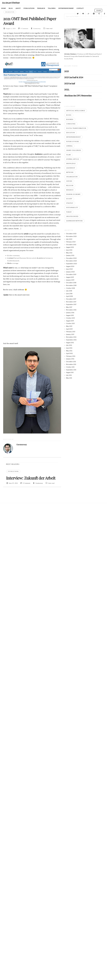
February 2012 (71, 356)
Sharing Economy (73, 194)
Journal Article (73, 159)
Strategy (70, 203)
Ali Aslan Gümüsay (11, 3)
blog (6, 8)
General (69, 146)
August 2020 (70, 266)
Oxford (69, 181)
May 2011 (69, 378)
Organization (10, 12)
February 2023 (71, 242)
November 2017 (71, 302)
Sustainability (72, 208)
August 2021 (70, 247)
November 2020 (72, 261)
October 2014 (70, 318)
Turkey (69, 212)
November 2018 (71, 285)
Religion (70, 186)
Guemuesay (37, 29)
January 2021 (70, 255)
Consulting (71, 124)
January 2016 (70, 313)
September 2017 (71, 304)
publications (24, 8)
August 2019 (70, 277)
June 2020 (69, 269)
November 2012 (71, 337)
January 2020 (70, 272)
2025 (66, 71)
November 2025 (71, 236)
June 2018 (69, 294)
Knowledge (71, 164)
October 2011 (70, 367)
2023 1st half (70, 84)
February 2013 (71, 332)
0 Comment (24, 29)
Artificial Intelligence (76, 111)
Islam (68, 155)
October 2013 (70, 323)
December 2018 (71, 283)
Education (70, 133)
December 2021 (71, 245)
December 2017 (71, 299)
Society (69, 199)
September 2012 (71, 340)
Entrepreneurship (73, 137)
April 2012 (69, 353)
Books (69, 115)
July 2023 (69, 239)
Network (70, 172)
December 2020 (71, 258)
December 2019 (71, 274)
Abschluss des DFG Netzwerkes (78, 96)
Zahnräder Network (74, 221)
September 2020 (72, 264)
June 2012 (69, 348)
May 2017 (69, 307)
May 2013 (69, 326)
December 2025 (71, 234)
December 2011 (71, 362)
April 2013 (69, 329)
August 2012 (70, 343)
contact (75, 8)
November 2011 (71, 364)
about (13, 8)
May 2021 (69, 253)
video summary (14, 256)
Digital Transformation (76, 128)
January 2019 (70, 280)
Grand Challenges (74, 150)
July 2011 (69, 375)
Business (70, 119)
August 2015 (70, 315)
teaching (47, 8)
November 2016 (71, 310)
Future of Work (13, 471)
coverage (15, 263)
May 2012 (69, 351)
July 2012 (69, 345)
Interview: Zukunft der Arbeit (31, 478)
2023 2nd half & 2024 (74, 77)
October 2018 (70, 288)
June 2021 (69, 250)
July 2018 (69, 291)
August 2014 (70, 321)
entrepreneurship (61, 8)
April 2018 (69, 296)
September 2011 (71, 370)
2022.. (67, 90)
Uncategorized (72, 216)
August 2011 (70, 372)
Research (36, 8)
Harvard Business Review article (25, 258)
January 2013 (70, 334)
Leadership (71, 168)
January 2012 (70, 359)
